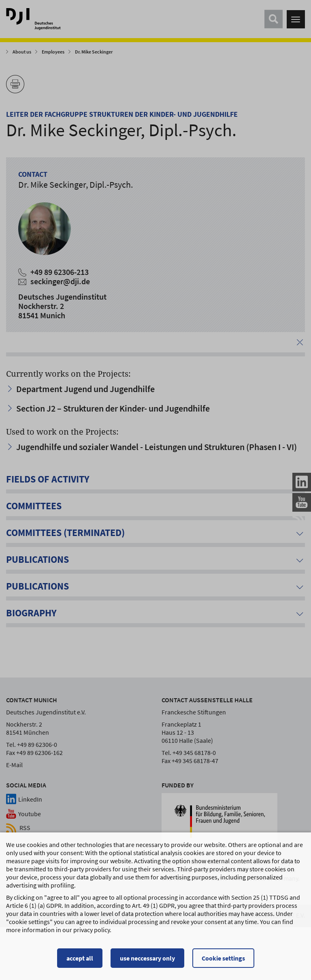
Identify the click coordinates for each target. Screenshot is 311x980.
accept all (80, 962)
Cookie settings (223, 962)
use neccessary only (147, 962)
